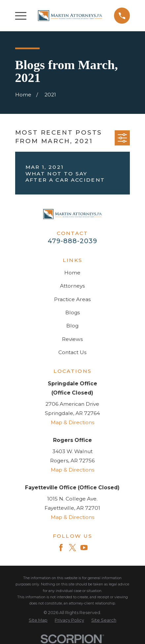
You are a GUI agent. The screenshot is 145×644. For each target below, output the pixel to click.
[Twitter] (72, 548)
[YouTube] (84, 548)
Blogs (72, 312)
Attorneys (72, 286)
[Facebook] (61, 548)
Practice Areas (72, 299)
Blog (72, 326)
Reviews (72, 339)
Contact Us (72, 352)
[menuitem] (38, 620)
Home (72, 273)
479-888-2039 (72, 241)
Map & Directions (72, 422)
